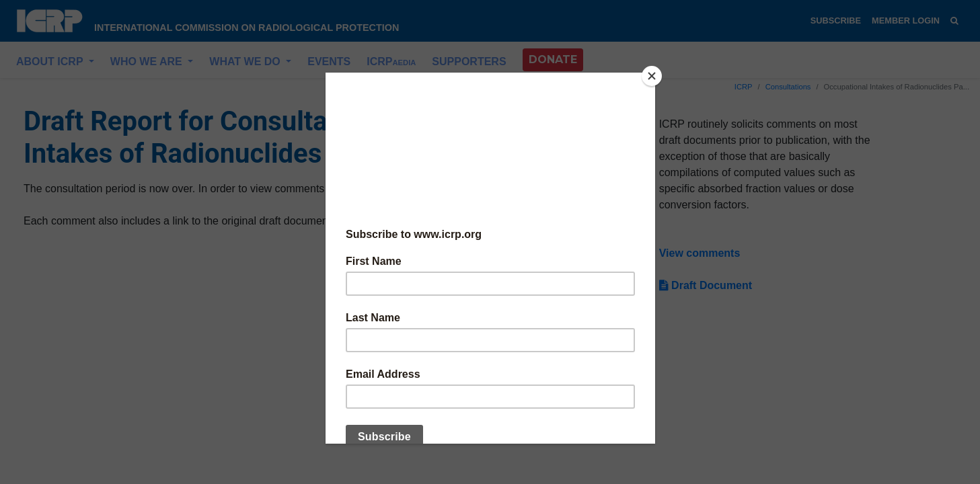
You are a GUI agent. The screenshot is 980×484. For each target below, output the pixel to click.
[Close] (652, 76)
